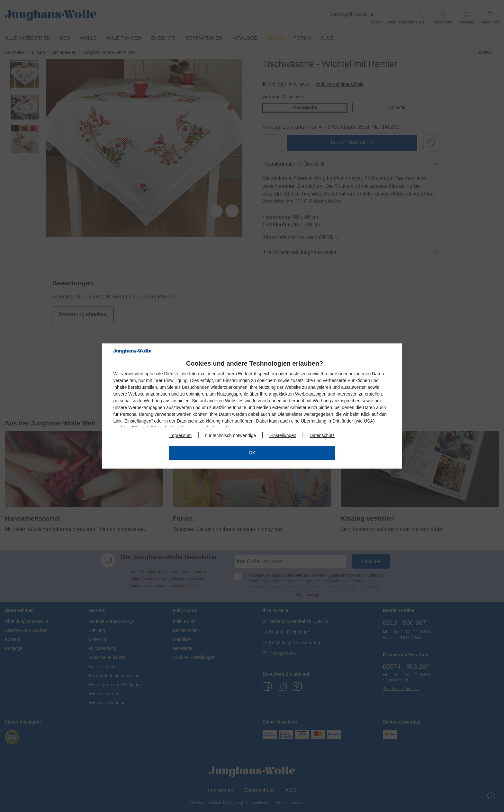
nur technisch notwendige (231, 435)
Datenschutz (322, 435)
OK (252, 453)
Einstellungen (138, 421)
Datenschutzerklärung (199, 421)
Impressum (180, 435)
